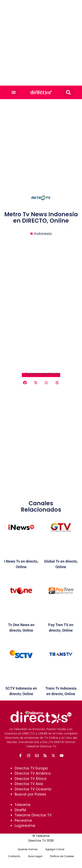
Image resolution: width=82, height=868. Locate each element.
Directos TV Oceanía (33, 789)
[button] (14, 92)
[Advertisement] (41, 43)
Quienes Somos (28, 849)
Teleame (23, 805)
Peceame (23, 820)
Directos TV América (33, 773)
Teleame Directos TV (33, 815)
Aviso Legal (35, 856)
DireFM (20, 810)
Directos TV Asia (29, 784)
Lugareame (25, 826)
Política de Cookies (62, 856)
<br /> (41, 344)
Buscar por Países (30, 794)
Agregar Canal (55, 849)
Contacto (14, 856)
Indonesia (43, 234)
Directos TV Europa (31, 768)
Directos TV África (30, 779)
